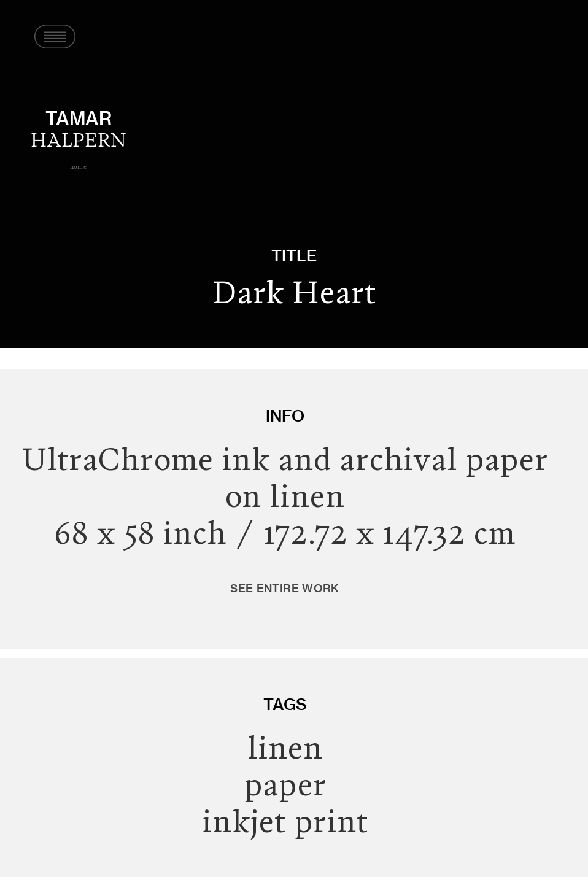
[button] (49, 37)
